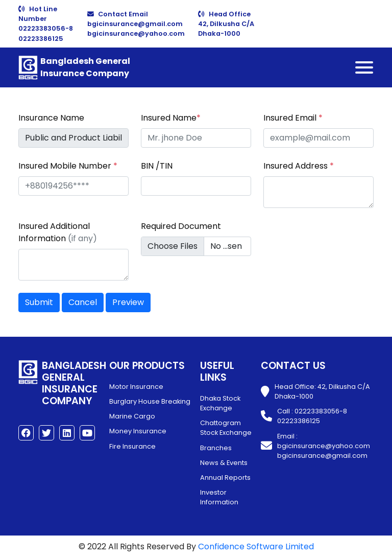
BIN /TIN (157, 166)
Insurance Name (51, 118)
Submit (39, 302)
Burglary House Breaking (150, 401)
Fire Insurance (132, 446)
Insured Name (171, 118)
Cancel (83, 302)
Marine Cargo (132, 416)
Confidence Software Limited (256, 547)
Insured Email (293, 118)
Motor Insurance (136, 387)
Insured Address (299, 166)
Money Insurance (138, 431)
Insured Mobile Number (68, 166)
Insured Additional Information (58, 232)
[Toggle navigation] (364, 67)
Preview (128, 302)
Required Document (181, 226)
